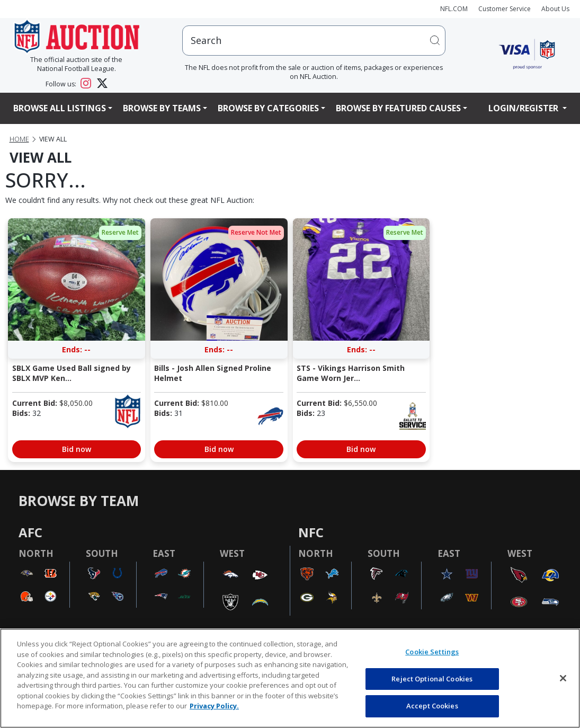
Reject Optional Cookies (432, 679)
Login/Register (524, 108)
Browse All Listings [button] (60, 108)
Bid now (77, 449)
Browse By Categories (268, 108)
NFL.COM (454, 9)
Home (19, 139)
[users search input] (314, 41)
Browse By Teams (162, 108)
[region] (290, 678)
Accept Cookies (432, 706)
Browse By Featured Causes (398, 108)
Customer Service (505, 9)
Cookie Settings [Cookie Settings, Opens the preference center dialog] (432, 652)
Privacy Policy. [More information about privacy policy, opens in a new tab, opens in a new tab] (214, 706)
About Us (555, 9)
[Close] (563, 678)
